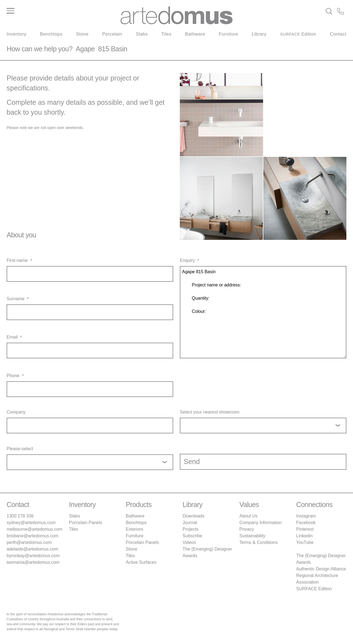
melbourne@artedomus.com (34, 529)
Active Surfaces (141, 562)
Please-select (20, 449)
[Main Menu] (63, 11)
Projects (191, 529)
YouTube (305, 542)
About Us (248, 516)
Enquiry (187, 260)
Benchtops (51, 34)
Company (16, 412)
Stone (82, 34)
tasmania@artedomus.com (33, 562)
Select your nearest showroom (210, 412)
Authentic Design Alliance (321, 569)
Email (12, 337)
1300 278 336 (20, 516)
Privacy (247, 529)
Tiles (166, 34)
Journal (190, 523)
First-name (17, 260)
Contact (338, 34)
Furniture (229, 34)
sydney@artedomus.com (31, 523)
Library (259, 34)
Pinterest (305, 529)
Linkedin (304, 536)
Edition (298, 34)
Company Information (260, 523)
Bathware (195, 34)
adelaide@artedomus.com (32, 549)
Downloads (193, 516)
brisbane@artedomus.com (33, 536)
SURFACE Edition (314, 589)
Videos (189, 542)
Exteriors (134, 529)
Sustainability (252, 536)
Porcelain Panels (85, 523)
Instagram (306, 516)
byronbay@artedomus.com (33, 556)
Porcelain (112, 34)
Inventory (17, 34)
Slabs (142, 34)
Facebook (306, 523)
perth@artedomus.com (29, 542)
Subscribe (192, 536)
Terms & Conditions (259, 542)
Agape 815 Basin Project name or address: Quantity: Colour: (263, 312)
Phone (13, 376)
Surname (16, 299)
